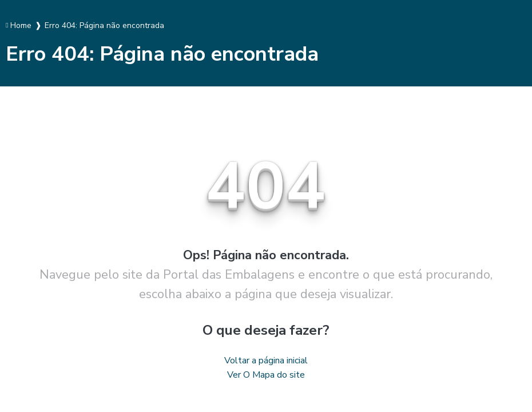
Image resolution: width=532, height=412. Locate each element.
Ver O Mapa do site (266, 375)
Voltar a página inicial (266, 360)
